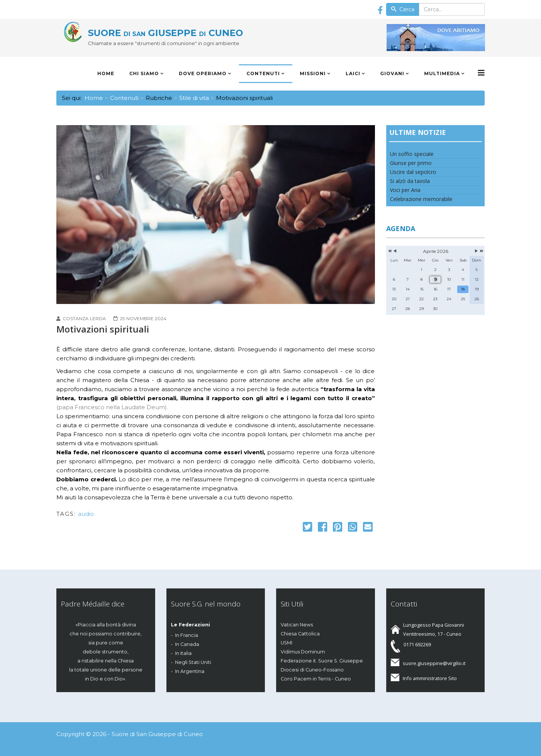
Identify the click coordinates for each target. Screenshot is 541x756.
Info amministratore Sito (430, 678)
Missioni (313, 73)
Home (106, 73)
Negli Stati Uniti (193, 662)
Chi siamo (144, 73)
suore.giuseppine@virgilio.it (434, 663)
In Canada (187, 644)
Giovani (392, 73)
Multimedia (442, 73)
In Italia (183, 653)
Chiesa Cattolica (300, 634)
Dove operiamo (203, 73)
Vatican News (297, 625)
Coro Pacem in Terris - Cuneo (316, 679)
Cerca (403, 9)
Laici (353, 73)
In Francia (187, 635)
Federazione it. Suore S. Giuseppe (322, 661)
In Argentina (190, 671)
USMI (286, 643)
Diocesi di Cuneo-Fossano (312, 670)
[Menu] (481, 73)
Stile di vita (194, 98)
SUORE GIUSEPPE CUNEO (165, 33)
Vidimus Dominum (303, 652)
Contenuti (263, 73)
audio (86, 514)
